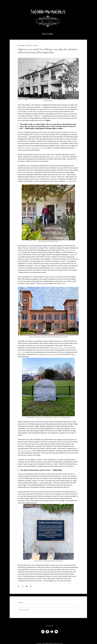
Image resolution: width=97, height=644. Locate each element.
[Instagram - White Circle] (43, 632)
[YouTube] (52, 632)
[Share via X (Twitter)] (23, 586)
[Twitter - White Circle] (56, 632)
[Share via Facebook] (19, 586)
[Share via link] (31, 586)
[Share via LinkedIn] (27, 586)
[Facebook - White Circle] (47, 632)
